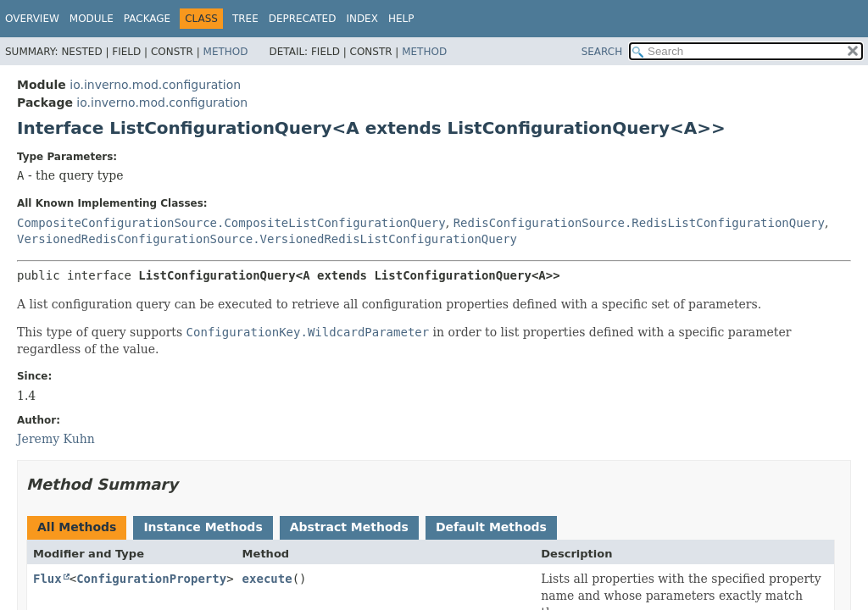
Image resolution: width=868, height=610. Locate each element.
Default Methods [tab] (491, 527)
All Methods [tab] (77, 527)
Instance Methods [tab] (203, 527)
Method (226, 52)
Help (401, 19)
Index (362, 19)
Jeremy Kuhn (56, 439)
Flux (47, 579)
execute (267, 579)
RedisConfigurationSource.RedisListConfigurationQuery (639, 223)
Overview (32, 19)
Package (147, 19)
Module (92, 19)
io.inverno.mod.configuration (155, 85)
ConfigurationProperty (151, 579)
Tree (245, 19)
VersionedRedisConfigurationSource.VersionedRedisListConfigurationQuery (267, 239)
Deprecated (303, 19)
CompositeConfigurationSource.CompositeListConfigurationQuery (231, 223)
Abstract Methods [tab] (349, 527)
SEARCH (602, 52)
